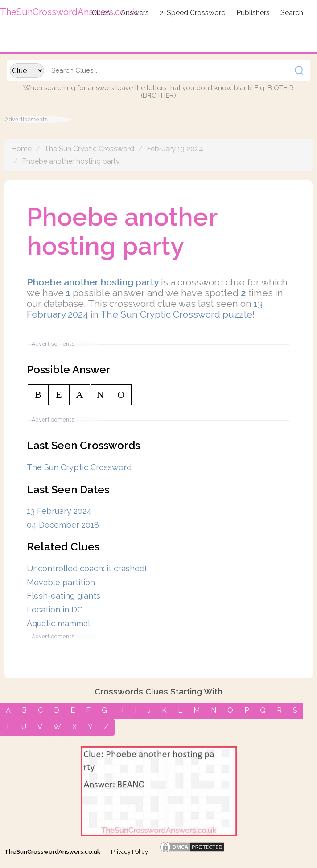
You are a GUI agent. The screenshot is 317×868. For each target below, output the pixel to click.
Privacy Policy (130, 852)
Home (21, 149)
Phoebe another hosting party (71, 161)
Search (292, 13)
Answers (135, 13)
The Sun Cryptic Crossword (89, 149)
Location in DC (55, 610)
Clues (101, 13)
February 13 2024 (175, 149)
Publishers (253, 13)
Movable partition (61, 582)
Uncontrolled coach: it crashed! (87, 568)
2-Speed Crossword (193, 13)
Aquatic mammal (58, 623)
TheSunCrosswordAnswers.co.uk (52, 852)
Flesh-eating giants (64, 596)
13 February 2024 (59, 511)
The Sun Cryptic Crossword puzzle (176, 314)
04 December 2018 (63, 525)
